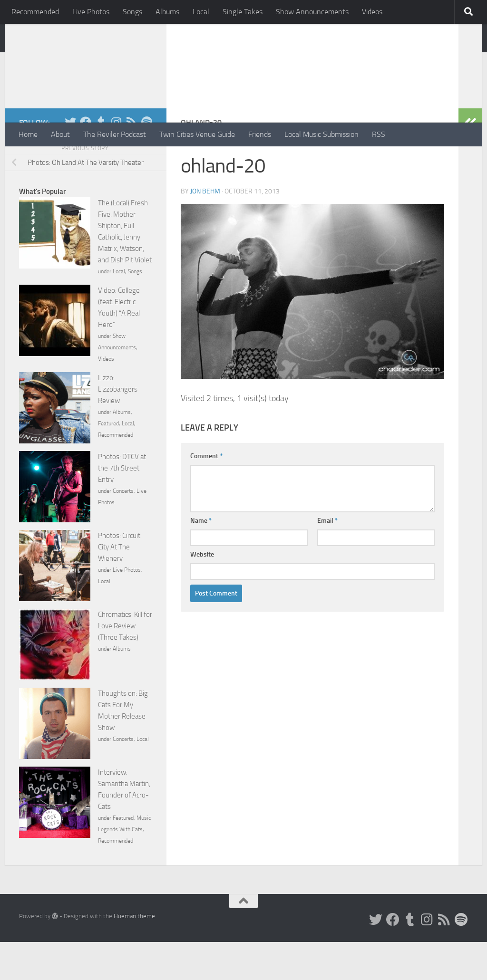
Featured (108, 461)
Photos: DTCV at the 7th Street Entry (122, 506)
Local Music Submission (321, 134)
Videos (372, 12)
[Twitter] (70, 160)
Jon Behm (205, 229)
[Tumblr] (101, 160)
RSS (379, 134)
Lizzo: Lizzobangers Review (118, 427)
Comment (206, 494)
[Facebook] (86, 160)
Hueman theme (134, 954)
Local (201, 12)
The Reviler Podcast (115, 134)
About (60, 134)
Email (327, 559)
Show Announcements (312, 12)
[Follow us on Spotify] (146, 160)
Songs (132, 12)
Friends (260, 134)
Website (202, 592)
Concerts (123, 529)
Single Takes (243, 12)
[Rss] (131, 160)
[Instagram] (116, 160)
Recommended (35, 12)
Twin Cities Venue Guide (197, 134)
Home (28, 134)
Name (201, 559)
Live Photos (91, 12)
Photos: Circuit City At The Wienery (119, 585)
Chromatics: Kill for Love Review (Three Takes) (125, 664)
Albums (167, 12)
